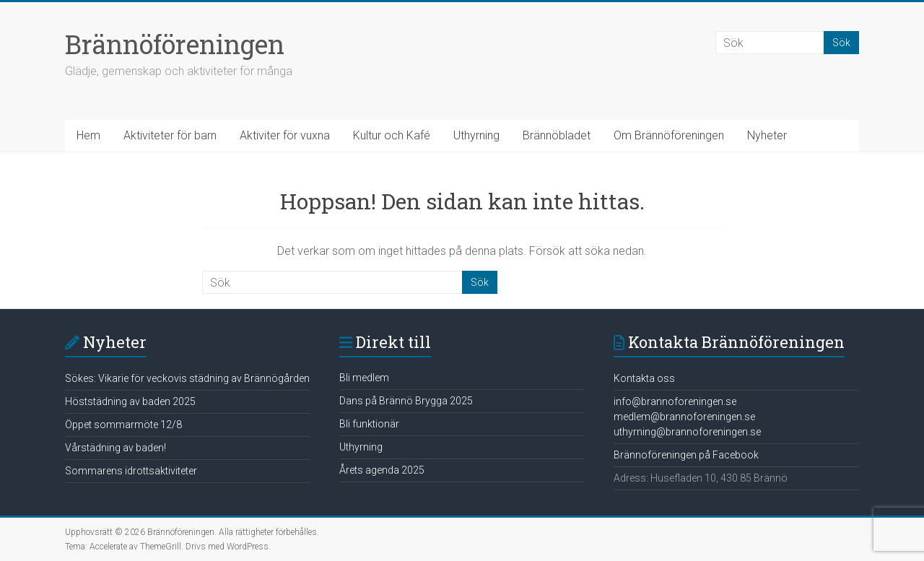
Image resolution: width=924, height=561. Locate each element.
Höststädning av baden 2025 (130, 401)
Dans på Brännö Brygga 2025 (406, 401)
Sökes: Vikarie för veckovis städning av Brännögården (187, 378)
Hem (88, 135)
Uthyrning (476, 135)
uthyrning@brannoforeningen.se (687, 432)
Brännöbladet (557, 135)
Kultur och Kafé (392, 135)
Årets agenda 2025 (382, 470)
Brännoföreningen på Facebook (686, 455)
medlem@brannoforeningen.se (684, 417)
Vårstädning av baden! (115, 448)
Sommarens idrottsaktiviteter (131, 471)
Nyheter (767, 135)
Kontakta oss (644, 378)
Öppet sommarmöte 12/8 (123, 425)
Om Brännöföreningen (669, 135)
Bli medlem (364, 378)
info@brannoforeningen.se (675, 401)
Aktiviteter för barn (170, 135)
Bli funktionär (369, 424)
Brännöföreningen (175, 44)
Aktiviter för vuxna (285, 135)
